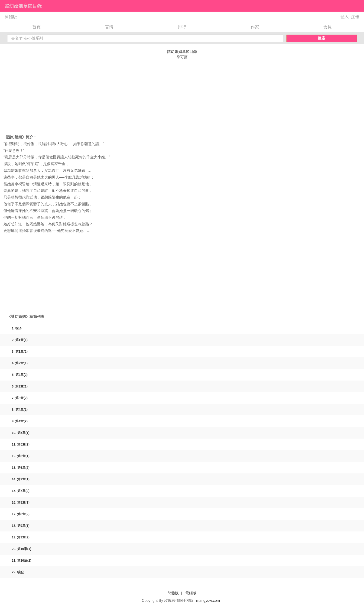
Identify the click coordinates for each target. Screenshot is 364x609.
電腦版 (191, 593)
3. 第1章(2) (20, 352)
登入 (344, 17)
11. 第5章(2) (21, 444)
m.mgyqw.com (208, 601)
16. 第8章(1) (21, 502)
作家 (255, 27)
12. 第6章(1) (21, 456)
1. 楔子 (17, 328)
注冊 (355, 17)
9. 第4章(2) (20, 421)
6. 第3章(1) (20, 386)
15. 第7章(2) (21, 491)
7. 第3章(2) (20, 398)
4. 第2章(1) (20, 363)
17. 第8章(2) (21, 514)
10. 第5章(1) (21, 433)
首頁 (36, 27)
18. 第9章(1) (21, 526)
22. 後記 (18, 572)
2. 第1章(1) (20, 340)
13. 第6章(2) (21, 468)
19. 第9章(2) (21, 537)
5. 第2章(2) (20, 375)
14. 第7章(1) (21, 479)
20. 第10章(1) (22, 549)
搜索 (322, 38)
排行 (182, 27)
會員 (328, 27)
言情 (109, 27)
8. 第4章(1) (20, 410)
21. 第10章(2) (22, 560)
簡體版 (11, 17)
